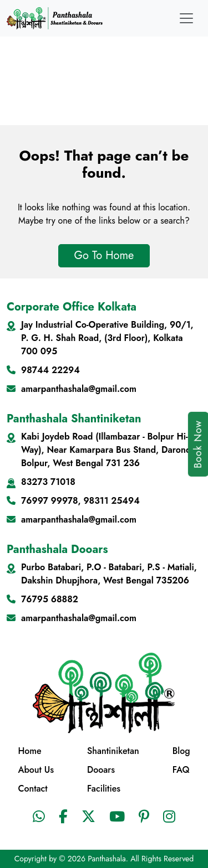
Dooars (101, 770)
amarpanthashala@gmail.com (79, 389)
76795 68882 (50, 599)
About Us (36, 770)
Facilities (104, 789)
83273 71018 (48, 482)
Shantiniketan (113, 751)
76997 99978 (49, 501)
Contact (32, 789)
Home (29, 751)
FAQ (181, 770)
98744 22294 (50, 370)
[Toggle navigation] (186, 18)
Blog (181, 751)
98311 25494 (111, 501)
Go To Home (104, 255)
